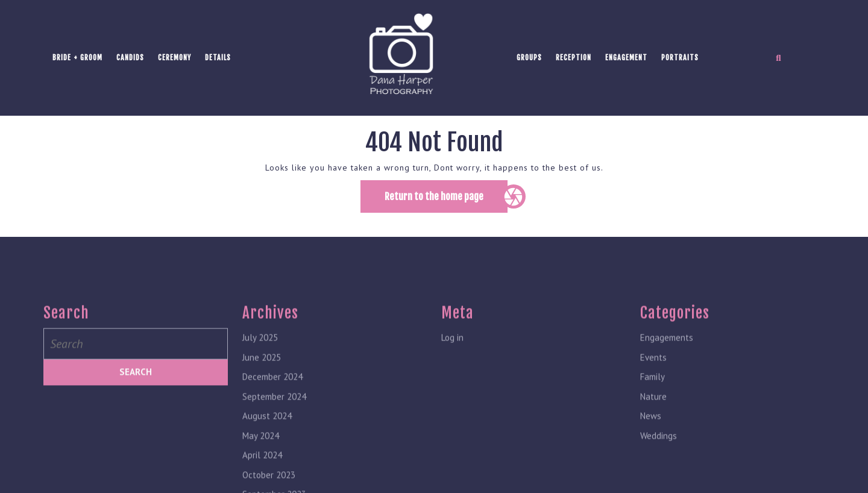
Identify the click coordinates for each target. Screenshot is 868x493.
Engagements (667, 413)
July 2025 (260, 413)
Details (218, 58)
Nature (653, 472)
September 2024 (274, 472)
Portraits (680, 58)
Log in (452, 413)
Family (653, 452)
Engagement (626, 58)
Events (653, 433)
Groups (529, 58)
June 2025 (262, 433)
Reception (574, 58)
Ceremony (175, 58)
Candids (130, 58)
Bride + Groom (77, 58)
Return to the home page (446, 201)
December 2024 (272, 452)
